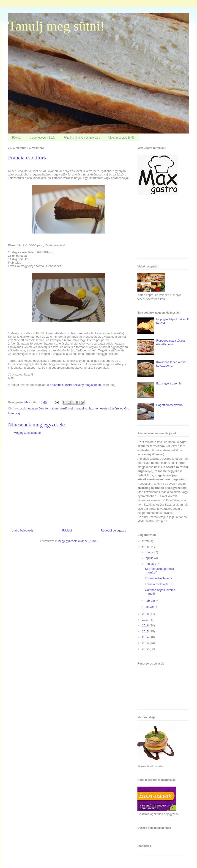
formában (52, 408)
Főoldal (17, 138)
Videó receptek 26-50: (122, 138)
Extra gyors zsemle (169, 383)
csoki (23, 408)
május (150, 552)
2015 (146, 631)
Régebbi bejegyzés (113, 530)
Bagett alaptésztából (170, 405)
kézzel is (81, 408)
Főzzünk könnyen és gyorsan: (82, 138)
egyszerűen (36, 408)
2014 (146, 637)
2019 (146, 547)
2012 (146, 649)
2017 (146, 620)
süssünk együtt (118, 408)
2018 (146, 614)
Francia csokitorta (157, 584)
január (150, 607)
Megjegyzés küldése (27, 433)
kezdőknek (67, 408)
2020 (146, 541)
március (151, 564)
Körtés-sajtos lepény (158, 578)
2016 (146, 625)
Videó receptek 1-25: (42, 138)
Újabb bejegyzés (22, 530)
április (150, 558)
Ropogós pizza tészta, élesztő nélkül (171, 342)
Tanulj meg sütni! (56, 26)
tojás (11, 413)
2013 (146, 643)
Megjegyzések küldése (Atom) (78, 541)
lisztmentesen (97, 408)
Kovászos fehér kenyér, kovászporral (172, 364)
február (151, 601)
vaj (18, 413)
